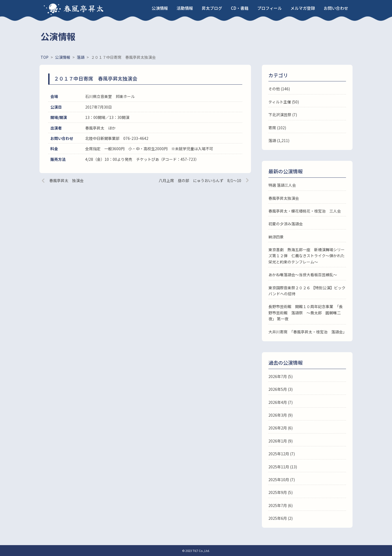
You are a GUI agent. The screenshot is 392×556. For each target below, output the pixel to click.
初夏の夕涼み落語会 (286, 224)
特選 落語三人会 (282, 185)
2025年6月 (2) (281, 518)
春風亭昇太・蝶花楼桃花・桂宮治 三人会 (305, 211)
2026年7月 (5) (281, 376)
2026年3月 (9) (281, 415)
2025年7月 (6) (281, 505)
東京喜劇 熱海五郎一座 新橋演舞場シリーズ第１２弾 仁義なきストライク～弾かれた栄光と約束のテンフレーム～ (307, 256)
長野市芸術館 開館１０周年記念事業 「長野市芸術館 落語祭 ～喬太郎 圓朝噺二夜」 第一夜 (306, 313)
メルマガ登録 (303, 8)
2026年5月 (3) (281, 389)
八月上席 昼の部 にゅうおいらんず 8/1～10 (200, 180)
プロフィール (269, 8)
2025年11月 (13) (283, 467)
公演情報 (160, 8)
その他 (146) (279, 89)
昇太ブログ (212, 8)
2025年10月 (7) (282, 480)
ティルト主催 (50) (284, 102)
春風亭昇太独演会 (284, 198)
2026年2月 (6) (281, 428)
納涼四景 (276, 237)
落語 (272, 140)
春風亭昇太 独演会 (66, 180)
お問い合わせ (336, 8)
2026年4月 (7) (281, 402)
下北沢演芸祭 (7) (283, 115)
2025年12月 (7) (282, 454)
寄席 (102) (277, 128)
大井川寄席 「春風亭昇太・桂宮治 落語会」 (307, 332)
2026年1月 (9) (281, 441)
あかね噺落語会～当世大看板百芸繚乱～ (303, 275)
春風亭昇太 (84, 8)
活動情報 (185, 8)
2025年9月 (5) (281, 492)
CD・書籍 (240, 8)
